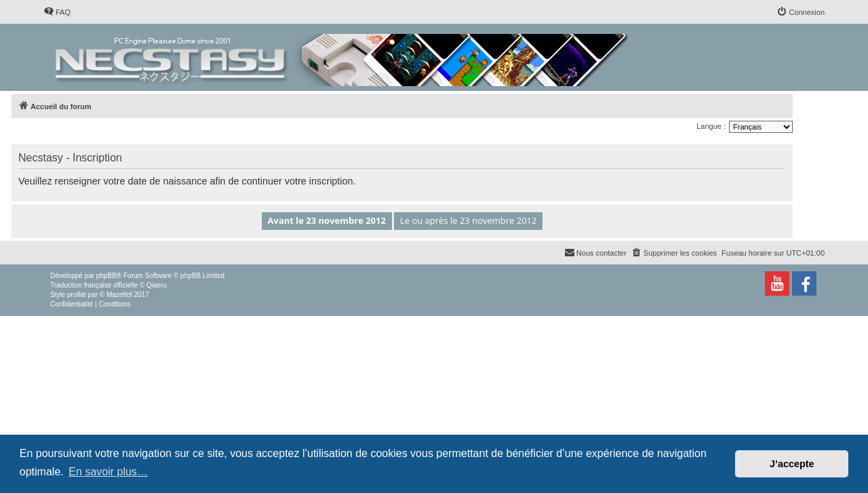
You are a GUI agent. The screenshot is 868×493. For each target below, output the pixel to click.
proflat (77, 295)
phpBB (106, 276)
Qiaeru (157, 285)
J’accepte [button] (792, 464)
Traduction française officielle (94, 285)
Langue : (711, 126)
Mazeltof (119, 295)
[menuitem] (57, 12)
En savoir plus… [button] (108, 472)
